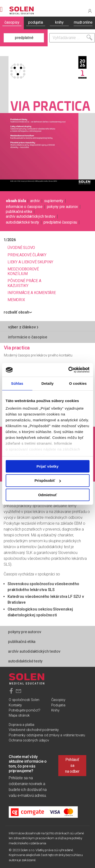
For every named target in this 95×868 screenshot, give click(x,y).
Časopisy (58, 700)
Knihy (55, 710)
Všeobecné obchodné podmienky (34, 730)
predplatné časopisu (60, 222)
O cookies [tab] (78, 383)
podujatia (36, 22)
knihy (59, 22)
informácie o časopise (24, 207)
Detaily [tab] (48, 383)
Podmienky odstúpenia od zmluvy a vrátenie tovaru (47, 735)
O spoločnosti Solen (24, 700)
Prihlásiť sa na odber (72, 765)
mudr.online (83, 22)
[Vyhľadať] (89, 38)
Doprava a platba (22, 725)
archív (35, 201)
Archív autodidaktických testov (31, 216)
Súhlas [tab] (17, 383)
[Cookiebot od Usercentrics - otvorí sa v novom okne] (68, 370)
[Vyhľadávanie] (72, 38)
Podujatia (58, 705)
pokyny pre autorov (63, 207)
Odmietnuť (47, 495)
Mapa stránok (19, 715)
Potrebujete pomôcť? (24, 710)
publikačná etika (19, 212)
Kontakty (15, 705)
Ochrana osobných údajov (29, 740)
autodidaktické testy (22, 222)
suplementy (54, 201)
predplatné (24, 38)
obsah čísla (16, 201)
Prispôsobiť (48, 480)
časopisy (12, 22)
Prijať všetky (47, 466)
